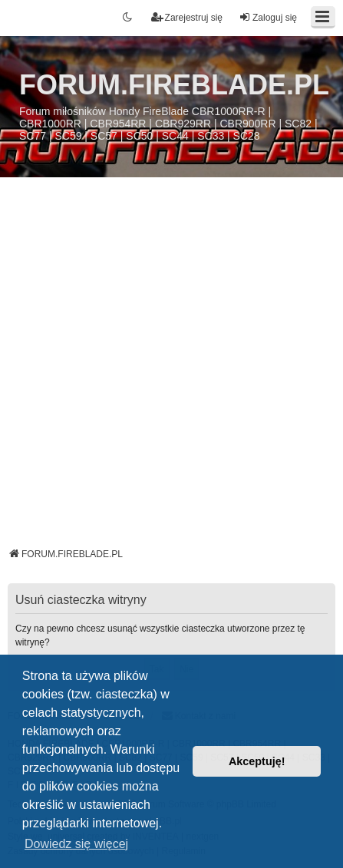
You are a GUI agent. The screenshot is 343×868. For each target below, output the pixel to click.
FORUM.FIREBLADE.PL (174, 85)
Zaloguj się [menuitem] (268, 17)
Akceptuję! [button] (257, 761)
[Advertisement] (171, 368)
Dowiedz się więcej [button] (76, 844)
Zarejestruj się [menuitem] (187, 17)
